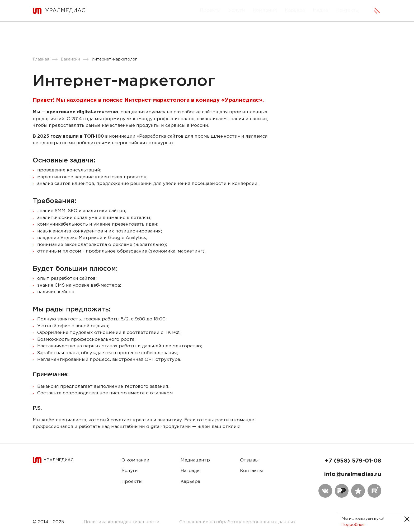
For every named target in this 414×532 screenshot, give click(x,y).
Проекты (210, 10)
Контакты (347, 10)
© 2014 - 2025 (48, 522)
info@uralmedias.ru (353, 474)
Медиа (321, 10)
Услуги (237, 10)
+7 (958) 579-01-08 (353, 461)
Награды (191, 471)
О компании (135, 460)
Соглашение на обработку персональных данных (237, 522)
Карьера (295, 10)
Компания (265, 10)
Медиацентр (195, 460)
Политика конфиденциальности (122, 522)
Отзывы (249, 460)
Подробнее (353, 525)
